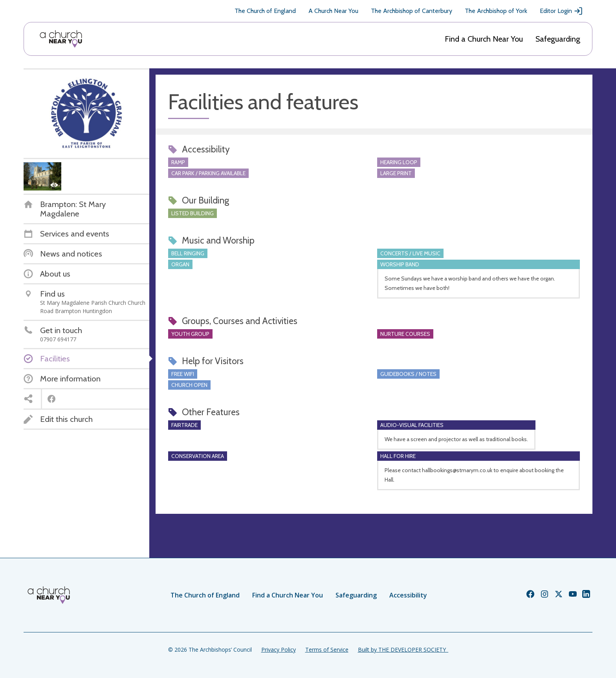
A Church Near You (333, 11)
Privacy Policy (279, 650)
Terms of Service (327, 650)
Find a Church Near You (484, 39)
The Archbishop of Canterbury (412, 11)
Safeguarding (558, 39)
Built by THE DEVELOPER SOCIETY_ (403, 650)
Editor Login (561, 11)
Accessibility (408, 595)
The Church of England (265, 11)
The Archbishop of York (496, 11)
